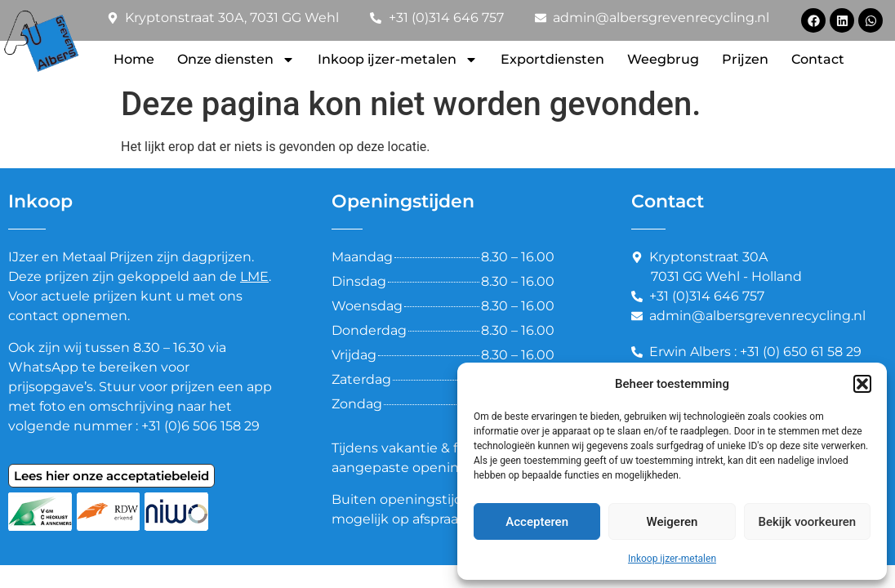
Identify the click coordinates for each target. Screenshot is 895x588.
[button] (862, 384)
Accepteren (537, 522)
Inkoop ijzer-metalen (672, 559)
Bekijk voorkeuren (807, 522)
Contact (818, 59)
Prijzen (745, 59)
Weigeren (672, 522)
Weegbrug (663, 59)
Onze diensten (236, 60)
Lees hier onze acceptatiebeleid (111, 476)
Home (134, 59)
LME (254, 276)
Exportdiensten (552, 59)
